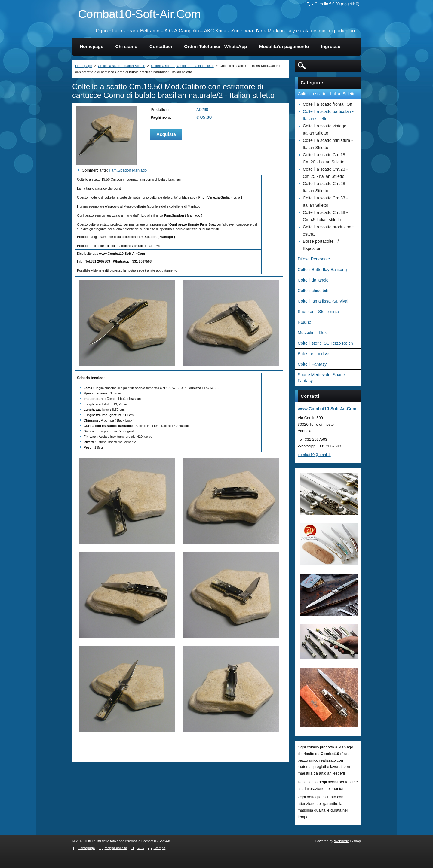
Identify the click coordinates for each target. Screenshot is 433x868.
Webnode (341, 841)
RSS (140, 848)
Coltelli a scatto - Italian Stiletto (121, 66)
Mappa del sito (116, 848)
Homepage (84, 66)
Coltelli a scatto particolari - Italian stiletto (182, 66)
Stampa (160, 848)
